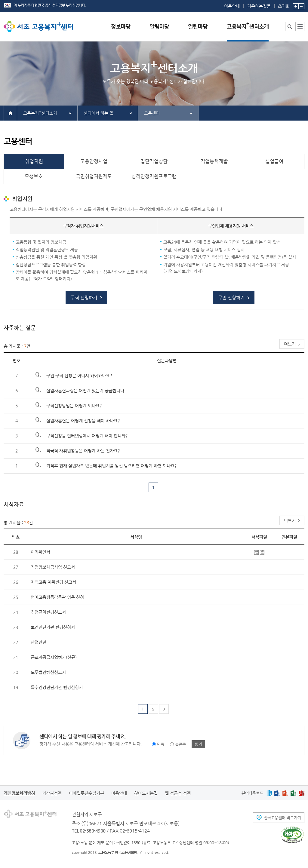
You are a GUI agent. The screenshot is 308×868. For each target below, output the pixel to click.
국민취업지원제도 (94, 176)
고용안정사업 (94, 161)
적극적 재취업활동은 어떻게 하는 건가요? (83, 451)
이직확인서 (40, 552)
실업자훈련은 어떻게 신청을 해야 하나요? (83, 421)
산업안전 (38, 642)
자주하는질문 (259, 6)
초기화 (284, 4)
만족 (161, 744)
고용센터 (152, 113)
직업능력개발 (214, 161)
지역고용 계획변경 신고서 (53, 582)
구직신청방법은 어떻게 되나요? (74, 406)
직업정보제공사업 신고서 (53, 567)
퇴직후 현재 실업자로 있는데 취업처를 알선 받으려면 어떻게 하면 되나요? (112, 466)
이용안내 (232, 6)
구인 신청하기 (231, 298)
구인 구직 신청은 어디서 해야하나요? (79, 376)
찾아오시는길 (146, 793)
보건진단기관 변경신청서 (53, 627)
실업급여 (274, 161)
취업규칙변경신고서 (48, 612)
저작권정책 (52, 793)
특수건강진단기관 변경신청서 (57, 687)
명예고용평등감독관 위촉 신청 (57, 597)
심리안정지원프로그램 (154, 176)
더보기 (290, 344)
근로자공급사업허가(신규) (54, 657)
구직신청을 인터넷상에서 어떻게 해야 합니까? (87, 436)
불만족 (180, 744)
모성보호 (34, 176)
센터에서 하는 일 (99, 113)
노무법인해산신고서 (48, 672)
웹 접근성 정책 (178, 793)
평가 (199, 744)
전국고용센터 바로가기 (282, 818)
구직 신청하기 (84, 298)
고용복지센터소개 (40, 112)
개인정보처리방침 (19, 793)
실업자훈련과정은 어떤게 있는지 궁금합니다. (86, 391)
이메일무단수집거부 (86, 793)
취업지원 (34, 161)
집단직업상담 (154, 161)
